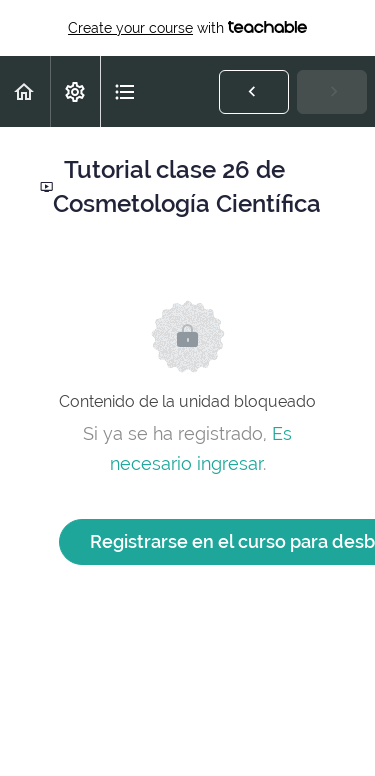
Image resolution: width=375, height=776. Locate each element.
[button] (25, 91)
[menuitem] (75, 91)
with (187, 28)
